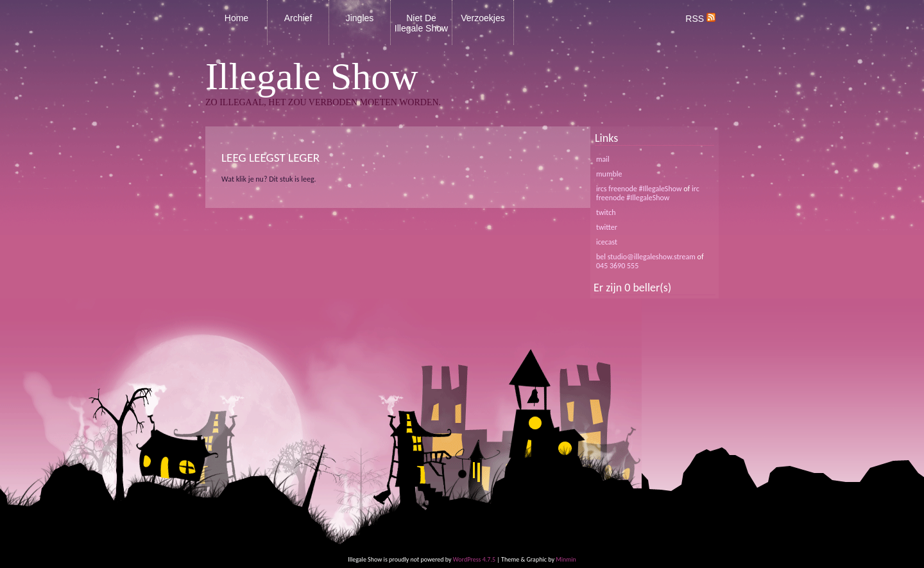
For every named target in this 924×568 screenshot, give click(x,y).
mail (603, 159)
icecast (607, 242)
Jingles (360, 18)
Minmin (566, 559)
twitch (606, 212)
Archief (298, 18)
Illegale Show (312, 76)
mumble (609, 174)
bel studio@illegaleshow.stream (646, 257)
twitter (607, 227)
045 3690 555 (617, 266)
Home (236, 18)
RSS (700, 19)
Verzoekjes (483, 18)
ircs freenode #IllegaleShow (639, 189)
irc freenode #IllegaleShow (648, 193)
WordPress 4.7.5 (474, 559)
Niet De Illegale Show (421, 23)
